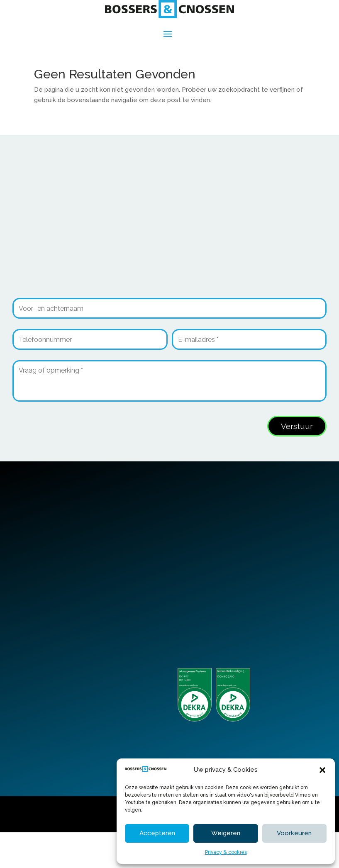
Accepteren (157, 833)
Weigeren (226, 833)
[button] (322, 770)
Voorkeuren (294, 833)
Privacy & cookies (226, 852)
